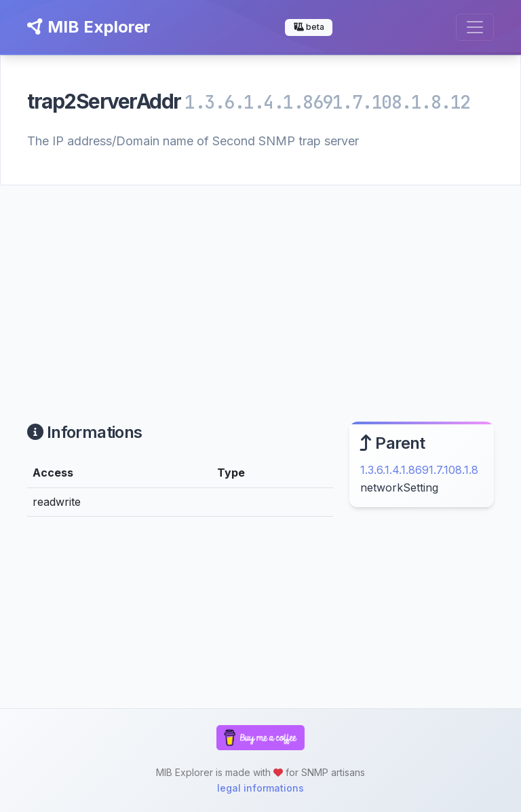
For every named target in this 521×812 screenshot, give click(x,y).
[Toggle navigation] (475, 27)
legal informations (260, 788)
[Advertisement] (260, 287)
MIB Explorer (89, 27)
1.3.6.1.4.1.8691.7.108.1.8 (419, 470)
